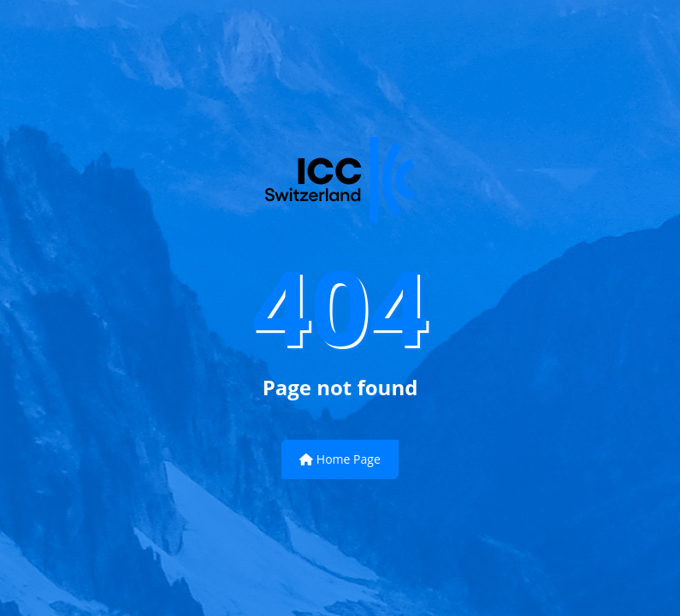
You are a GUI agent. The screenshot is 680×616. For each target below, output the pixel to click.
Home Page (340, 459)
